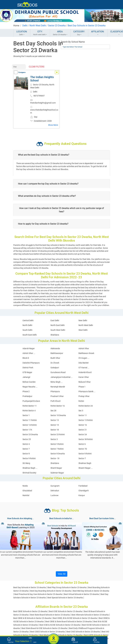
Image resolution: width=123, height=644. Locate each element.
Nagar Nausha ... (30, 387)
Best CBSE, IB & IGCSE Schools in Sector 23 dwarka (75, 618)
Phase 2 (26, 391)
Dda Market (84, 363)
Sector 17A (27, 430)
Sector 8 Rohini (85, 454)
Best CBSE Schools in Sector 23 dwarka (30, 611)
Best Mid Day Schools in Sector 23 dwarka (91, 591)
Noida (25, 486)
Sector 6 (82, 444)
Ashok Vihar (84, 348)
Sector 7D (83, 449)
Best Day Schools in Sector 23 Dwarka (87, 26)
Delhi (25, 26)
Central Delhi (28, 320)
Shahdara (55, 335)
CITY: (40, 33)
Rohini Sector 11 (30, 406)
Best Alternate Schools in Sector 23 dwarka (90, 615)
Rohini (81, 401)
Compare (22, 72)
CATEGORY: (79, 33)
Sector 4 (26, 444)
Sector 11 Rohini (30, 420)
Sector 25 (27, 439)
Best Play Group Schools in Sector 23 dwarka (67, 587)
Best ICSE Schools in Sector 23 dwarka (66, 611)
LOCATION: (22, 33)
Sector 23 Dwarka (57, 26)
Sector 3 (54, 439)
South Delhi (27, 330)
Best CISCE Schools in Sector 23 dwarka (48, 632)
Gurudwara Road (58, 372)
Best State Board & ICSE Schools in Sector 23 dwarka (44, 628)
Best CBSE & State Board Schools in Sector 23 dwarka (69, 622)
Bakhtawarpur (57, 353)
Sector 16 (83, 425)
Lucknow (55, 495)
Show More (53, 125)
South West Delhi (58, 330)
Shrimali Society (29, 473)
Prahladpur (27, 396)
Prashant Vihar (57, 396)
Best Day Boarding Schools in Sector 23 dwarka (51, 591)
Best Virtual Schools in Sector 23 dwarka (81, 594)
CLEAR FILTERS (37, 67)
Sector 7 (26, 449)
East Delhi (55, 320)
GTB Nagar (27, 372)
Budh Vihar (55, 358)
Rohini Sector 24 (86, 406)
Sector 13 (55, 420)
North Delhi (27, 325)
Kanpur (82, 495)
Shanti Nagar (56, 468)
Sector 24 (83, 434)
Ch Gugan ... (84, 358)
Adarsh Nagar (29, 348)
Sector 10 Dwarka (58, 415)
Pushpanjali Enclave (31, 401)
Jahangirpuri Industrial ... (61, 377)
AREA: (60, 33)
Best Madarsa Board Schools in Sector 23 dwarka (61, 635)
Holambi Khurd (85, 372)
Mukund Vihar (85, 382)
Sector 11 (83, 415)
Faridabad (83, 486)
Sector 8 (26, 454)
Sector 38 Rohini (86, 439)
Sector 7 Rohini (57, 449)
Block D (26, 358)
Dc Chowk (55, 363)
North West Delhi (38, 26)
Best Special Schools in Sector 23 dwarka (65, 598)
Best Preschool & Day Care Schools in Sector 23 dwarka (38, 594)
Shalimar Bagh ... (30, 468)
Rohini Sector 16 (58, 406)
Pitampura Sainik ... (87, 391)
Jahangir (26, 377)
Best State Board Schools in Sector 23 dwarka (50, 615)
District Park (28, 368)
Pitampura (55, 391)
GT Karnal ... (84, 368)
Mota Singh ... (57, 382)
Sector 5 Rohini (57, 444)
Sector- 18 (55, 458)
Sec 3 (81, 411)
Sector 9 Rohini (29, 458)
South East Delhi (30, 335)
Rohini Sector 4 (29, 411)
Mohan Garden (29, 382)
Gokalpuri (55, 368)
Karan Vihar (84, 377)
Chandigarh (84, 491)
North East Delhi (58, 325)
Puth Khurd (55, 401)
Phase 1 (82, 387)
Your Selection (23, 641)
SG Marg (26, 463)
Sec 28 (53, 411)
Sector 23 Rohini (58, 434)
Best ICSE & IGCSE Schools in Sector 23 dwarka (60, 625)
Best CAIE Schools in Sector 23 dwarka (83, 632)
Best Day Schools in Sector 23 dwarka (30, 587)
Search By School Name (73, 42)
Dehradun (55, 491)
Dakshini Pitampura (31, 363)
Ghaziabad (27, 491)
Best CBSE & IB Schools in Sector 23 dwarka (32, 618)
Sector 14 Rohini (30, 425)
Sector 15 (55, 425)
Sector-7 (82, 458)
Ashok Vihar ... (29, 353)
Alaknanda (55, 348)
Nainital (26, 495)
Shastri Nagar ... (86, 468)
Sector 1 (26, 415)
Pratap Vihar (84, 396)
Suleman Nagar (57, 473)
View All (62, 574)
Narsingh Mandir (58, 387)
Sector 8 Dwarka (58, 454)
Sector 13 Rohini (86, 420)
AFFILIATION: (98, 33)
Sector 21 (83, 430)
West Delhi (83, 330)
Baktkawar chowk (86, 353)
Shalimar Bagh (85, 463)
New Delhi (83, 320)
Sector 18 (55, 430)
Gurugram (55, 486)
